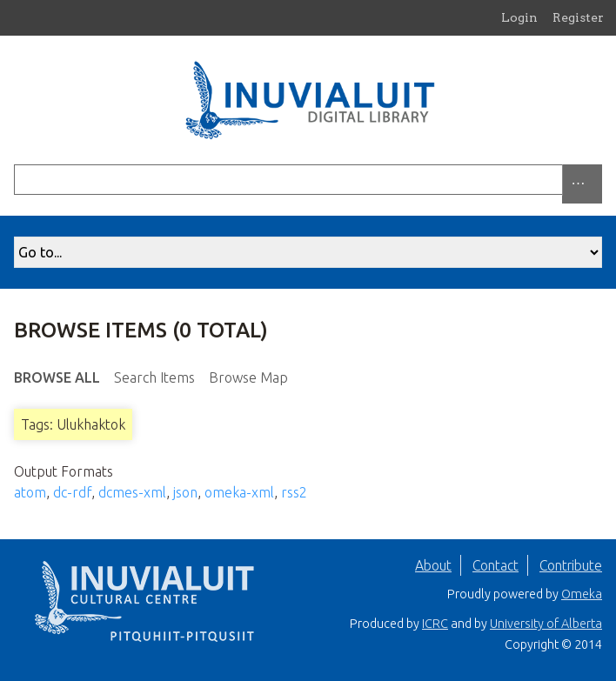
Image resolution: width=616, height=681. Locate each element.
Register (578, 17)
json (185, 492)
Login (519, 17)
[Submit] (598, 180)
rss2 (294, 492)
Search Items (154, 377)
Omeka (582, 594)
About (433, 565)
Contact (495, 565)
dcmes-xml (132, 492)
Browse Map (248, 377)
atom (30, 492)
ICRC (435, 624)
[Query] (308, 180)
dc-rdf (72, 492)
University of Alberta (546, 624)
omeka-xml (239, 492)
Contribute (571, 565)
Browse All (57, 377)
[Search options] (582, 184)
